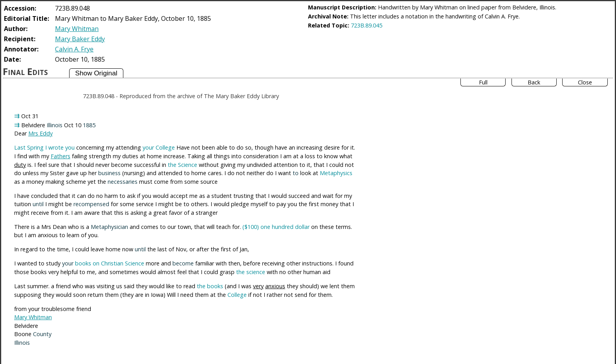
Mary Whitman (77, 29)
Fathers (60, 156)
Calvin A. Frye (74, 49)
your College (159, 147)
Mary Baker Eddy (80, 39)
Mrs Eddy (40, 133)
